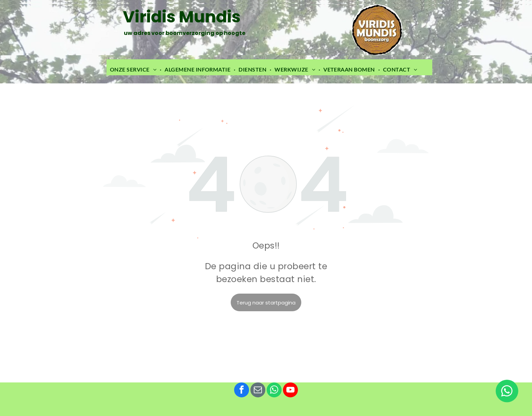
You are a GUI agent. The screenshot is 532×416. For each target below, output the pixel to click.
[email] (258, 391)
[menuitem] (134, 70)
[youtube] (290, 391)
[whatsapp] (274, 391)
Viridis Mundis (182, 17)
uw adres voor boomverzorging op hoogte (184, 33)
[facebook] (242, 391)
